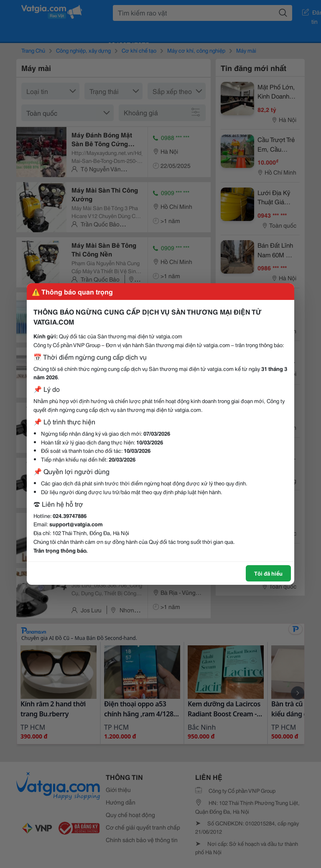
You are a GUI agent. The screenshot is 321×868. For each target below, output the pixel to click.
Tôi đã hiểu (268, 573)
